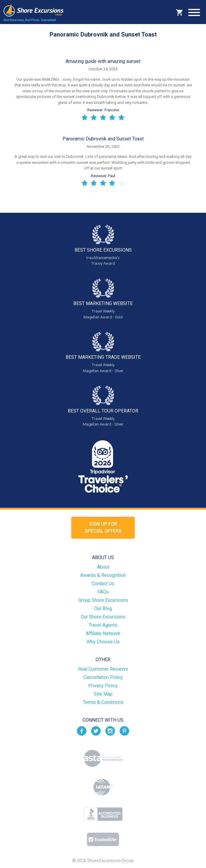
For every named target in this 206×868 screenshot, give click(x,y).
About (103, 567)
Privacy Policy (103, 686)
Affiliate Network (103, 633)
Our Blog (103, 608)
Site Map (103, 694)
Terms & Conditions (103, 702)
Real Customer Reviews (103, 669)
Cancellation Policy (103, 677)
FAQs (103, 592)
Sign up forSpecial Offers (103, 527)
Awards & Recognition (103, 575)
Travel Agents (103, 625)
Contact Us (103, 584)
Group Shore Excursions (103, 600)
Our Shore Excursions (103, 617)
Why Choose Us (103, 642)
